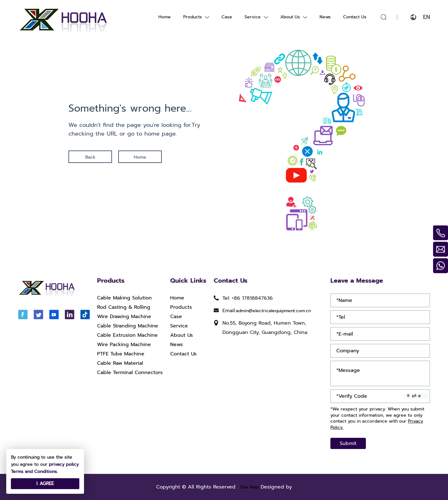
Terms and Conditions (34, 472)
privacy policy (64, 464)
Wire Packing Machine (124, 345)
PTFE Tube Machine (121, 354)
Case (227, 17)
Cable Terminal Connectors (130, 373)
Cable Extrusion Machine (127, 336)
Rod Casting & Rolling (124, 308)
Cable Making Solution (124, 298)
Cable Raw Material (120, 363)
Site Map (250, 487)
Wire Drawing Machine (124, 317)
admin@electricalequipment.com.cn (273, 311)
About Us (290, 17)
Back (90, 157)
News (325, 17)
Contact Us (355, 17)
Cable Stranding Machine (128, 326)
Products (193, 17)
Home (165, 17)
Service (253, 17)
